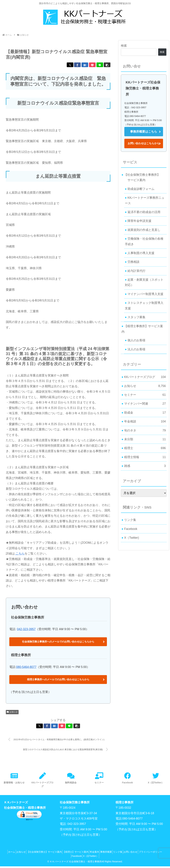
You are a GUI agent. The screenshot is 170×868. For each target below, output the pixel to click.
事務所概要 (122, 854)
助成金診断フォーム (141, 189)
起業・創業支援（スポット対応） (144, 282)
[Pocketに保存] (92, 65)
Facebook (131, 529)
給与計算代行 (136, 271)
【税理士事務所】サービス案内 (142, 329)
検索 (124, 46)
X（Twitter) (132, 538)
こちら (20, 554)
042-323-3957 (26, 629)
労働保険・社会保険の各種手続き (144, 241)
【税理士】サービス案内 (87, 854)
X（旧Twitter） (105, 858)
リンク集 (130, 520)
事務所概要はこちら (144, 132)
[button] (107, 65)
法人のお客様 (136, 349)
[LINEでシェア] (100, 65)
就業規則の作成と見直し (144, 230)
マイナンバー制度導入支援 (145, 294)
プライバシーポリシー (69, 858)
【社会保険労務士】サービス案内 (53, 854)
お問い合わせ (151, 854)
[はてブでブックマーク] (85, 65)
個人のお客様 (136, 340)
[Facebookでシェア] (77, 65)
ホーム (16, 854)
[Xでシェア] (70, 65)
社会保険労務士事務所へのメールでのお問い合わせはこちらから (58, 642)
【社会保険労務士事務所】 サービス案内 (141, 177)
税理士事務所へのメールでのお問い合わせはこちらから (58, 680)
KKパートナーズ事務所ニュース (145, 200)
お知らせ (12, 713)
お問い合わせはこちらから (144, 143)
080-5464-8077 (26, 667)
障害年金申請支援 (139, 221)
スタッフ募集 (136, 317)
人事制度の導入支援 (141, 253)
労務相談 (133, 262)
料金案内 (108, 854)
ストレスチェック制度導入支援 (144, 305)
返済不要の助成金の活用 (144, 212)
